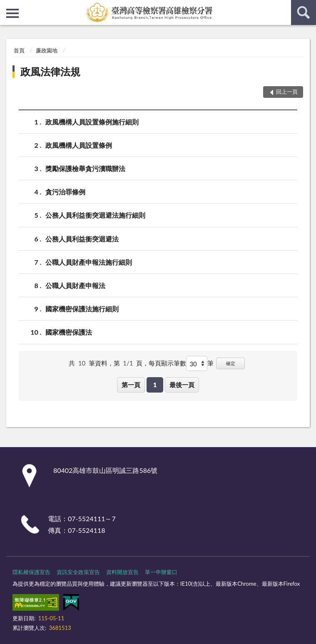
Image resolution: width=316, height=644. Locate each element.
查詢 (304, 12)
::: (7, 6)
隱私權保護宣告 (31, 572)
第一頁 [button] (131, 385)
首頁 (19, 50)
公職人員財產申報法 (75, 285)
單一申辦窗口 (161, 572)
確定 (231, 363)
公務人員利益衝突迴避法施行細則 (95, 215)
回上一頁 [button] (287, 92)
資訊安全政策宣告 (78, 572)
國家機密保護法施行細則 (82, 309)
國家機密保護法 (69, 332)
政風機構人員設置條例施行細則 (92, 122)
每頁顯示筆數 (167, 363)
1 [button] (155, 385)
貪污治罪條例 (65, 192)
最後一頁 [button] (182, 385)
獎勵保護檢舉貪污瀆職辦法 (85, 168)
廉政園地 (47, 50)
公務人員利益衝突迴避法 (82, 239)
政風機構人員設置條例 (79, 145)
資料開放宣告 (122, 572)
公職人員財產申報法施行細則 (89, 262)
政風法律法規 (50, 71)
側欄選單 (12, 13)
